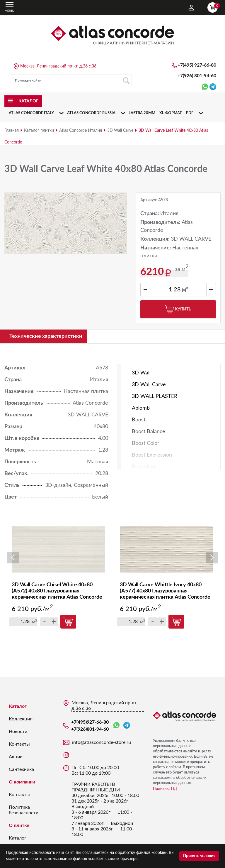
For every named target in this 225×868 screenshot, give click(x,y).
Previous (13, 558)
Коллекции (21, 719)
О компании (22, 782)
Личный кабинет (191, 8)
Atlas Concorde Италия (81, 131)
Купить (178, 309)
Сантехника (21, 769)
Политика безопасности (24, 810)
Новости (18, 732)
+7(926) (197, 76)
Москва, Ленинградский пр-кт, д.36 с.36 (58, 66)
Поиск (126, 81)
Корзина (214, 7)
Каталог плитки (39, 131)
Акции (16, 757)
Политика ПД (165, 789)
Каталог (18, 706)
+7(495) (197, 65)
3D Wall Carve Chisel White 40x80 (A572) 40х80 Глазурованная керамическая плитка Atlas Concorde (57, 591)
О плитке (19, 825)
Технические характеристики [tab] (46, 336)
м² (185, 290)
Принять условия (199, 856)
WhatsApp (116, 726)
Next (212, 558)
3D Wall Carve (120, 131)
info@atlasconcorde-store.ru (102, 742)
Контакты (19, 744)
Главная (12, 131)
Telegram (127, 725)
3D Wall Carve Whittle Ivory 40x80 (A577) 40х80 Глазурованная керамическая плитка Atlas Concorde (165, 591)
